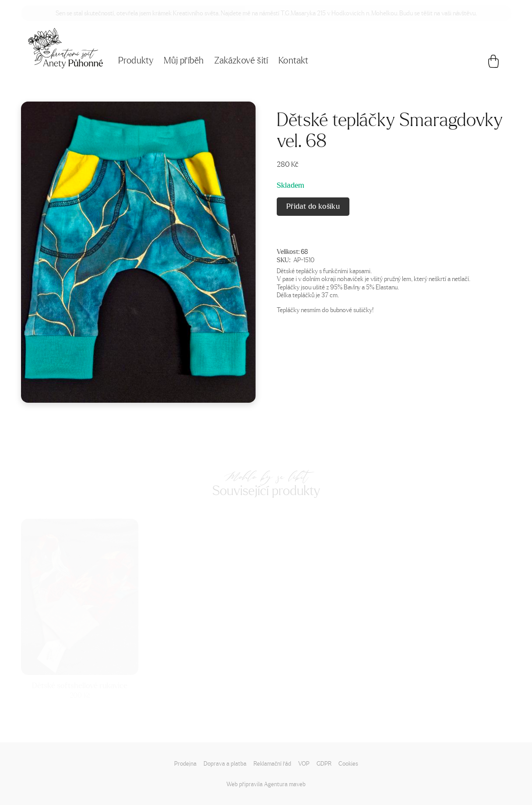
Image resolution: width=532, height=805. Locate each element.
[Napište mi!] (66, 48)
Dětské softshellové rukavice (80, 685)
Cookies (348, 763)
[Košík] (493, 63)
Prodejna (185, 763)
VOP (304, 763)
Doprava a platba (225, 763)
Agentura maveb (285, 784)
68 (304, 251)
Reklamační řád (272, 763)
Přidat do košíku (313, 206)
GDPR (324, 763)
